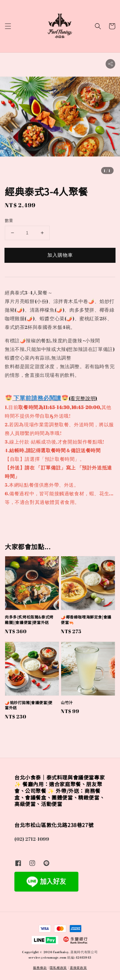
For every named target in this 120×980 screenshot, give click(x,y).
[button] (8, 26)
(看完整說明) (83, 398)
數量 (9, 220)
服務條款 (40, 968)
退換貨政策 (78, 968)
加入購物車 (60, 255)
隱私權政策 (58, 968)
